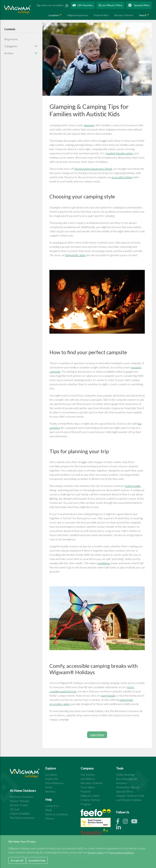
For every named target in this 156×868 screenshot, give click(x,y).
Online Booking (125, 774)
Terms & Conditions (57, 814)
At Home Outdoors (21, 797)
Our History (88, 774)
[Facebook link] (119, 822)
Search (143, 15)
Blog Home (11, 39)
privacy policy (96, 852)
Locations (51, 774)
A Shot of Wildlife (20, 813)
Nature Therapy (19, 801)
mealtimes (104, 563)
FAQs (49, 810)
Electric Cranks (19, 805)
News (49, 787)
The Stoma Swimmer (22, 818)
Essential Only (37, 860)
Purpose (86, 791)
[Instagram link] (127, 822)
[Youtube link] (136, 822)
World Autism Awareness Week (93, 169)
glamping (89, 125)
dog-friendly (108, 695)
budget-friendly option (120, 153)
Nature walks (133, 486)
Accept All (17, 860)
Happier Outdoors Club (130, 796)
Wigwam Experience (78, 15)
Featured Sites (101, 15)
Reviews (50, 791)
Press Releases (54, 783)
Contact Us (52, 806)
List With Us (88, 779)
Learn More (97, 735)
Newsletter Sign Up (128, 787)
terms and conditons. (122, 852)
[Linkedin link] (120, 828)
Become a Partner (124, 15)
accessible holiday (122, 177)
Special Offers (139, 5)
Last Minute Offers (111, 5)
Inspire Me (52, 779)
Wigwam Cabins (90, 796)
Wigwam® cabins (75, 255)
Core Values (88, 787)
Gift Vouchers (83, 5)
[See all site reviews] (96, 823)
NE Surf (15, 809)
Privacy (50, 818)
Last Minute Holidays (129, 800)
